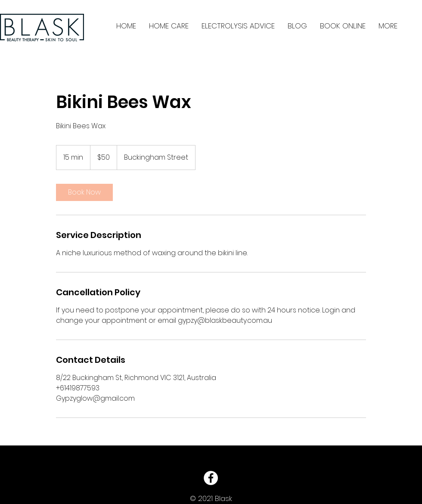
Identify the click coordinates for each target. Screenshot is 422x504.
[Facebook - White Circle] (211, 478)
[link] (84, 192)
